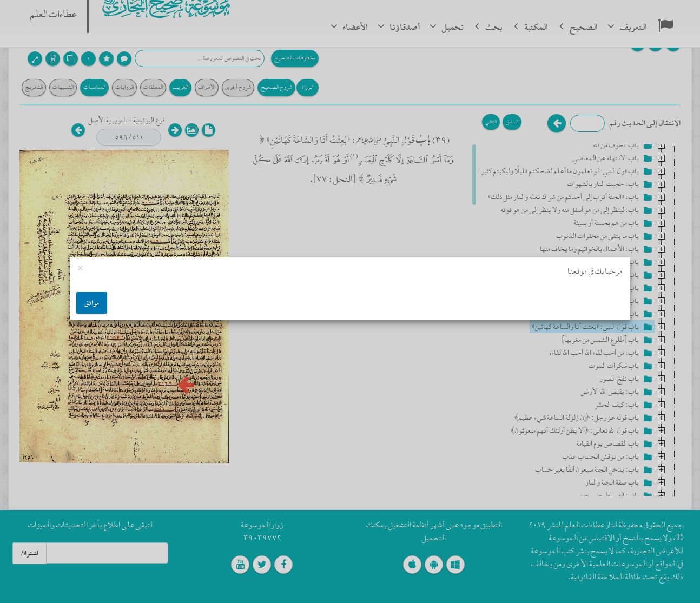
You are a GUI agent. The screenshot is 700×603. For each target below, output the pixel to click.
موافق (92, 303)
